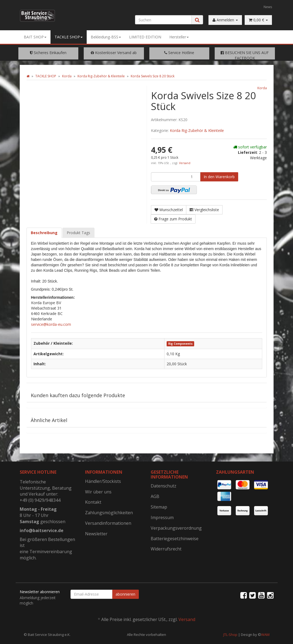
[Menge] (176, 177)
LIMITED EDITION (145, 37)
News (268, 7)
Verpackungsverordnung (176, 528)
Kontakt (93, 502)
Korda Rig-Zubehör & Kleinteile (197, 130)
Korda (262, 88)
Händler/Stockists (103, 481)
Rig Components (180, 344)
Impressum (162, 517)
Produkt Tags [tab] (78, 233)
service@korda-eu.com (51, 324)
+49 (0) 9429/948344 (40, 500)
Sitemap (159, 507)
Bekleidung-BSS (106, 37)
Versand (185, 163)
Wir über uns (98, 492)
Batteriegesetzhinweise (175, 539)
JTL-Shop (230, 635)
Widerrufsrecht (166, 549)
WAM (265, 635)
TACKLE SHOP (69, 37)
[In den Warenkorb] (219, 177)
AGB (155, 496)
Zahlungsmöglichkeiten (109, 513)
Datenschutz (164, 486)
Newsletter (96, 534)
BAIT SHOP (35, 37)
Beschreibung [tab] (44, 233)
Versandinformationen (108, 523)
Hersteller (179, 37)
